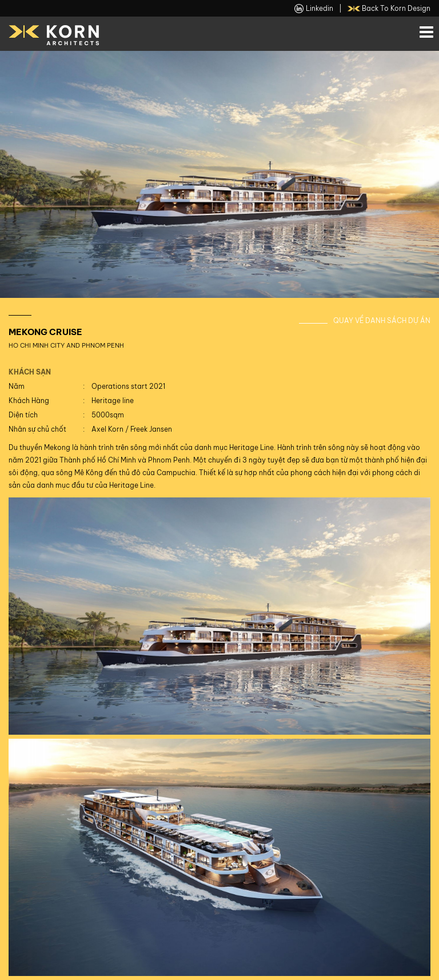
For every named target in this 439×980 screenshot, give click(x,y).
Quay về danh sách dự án (382, 320)
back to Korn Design (389, 9)
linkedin (314, 9)
